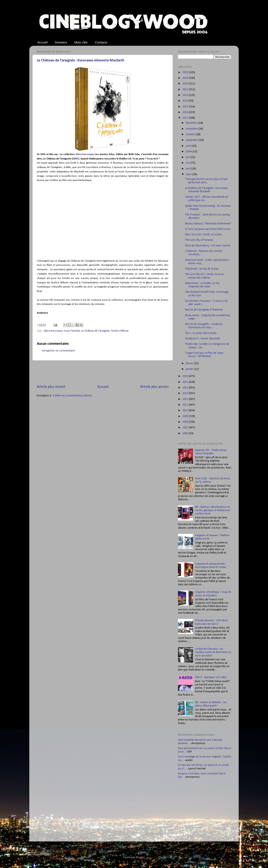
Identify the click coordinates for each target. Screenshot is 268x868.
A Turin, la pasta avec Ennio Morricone (208, 229)
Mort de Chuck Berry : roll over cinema (208, 246)
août (189, 146)
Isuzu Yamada (72, 331)
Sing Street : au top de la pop (202, 269)
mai (188, 163)
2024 (186, 78)
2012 (186, 399)
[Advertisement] (103, 372)
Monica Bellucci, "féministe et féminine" (208, 224)
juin (188, 157)
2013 (186, 393)
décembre (192, 123)
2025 (186, 72)
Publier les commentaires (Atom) (73, 396)
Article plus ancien (154, 387)
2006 (186, 433)
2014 (186, 388)
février (190, 363)
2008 (186, 422)
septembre (192, 140)
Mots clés (81, 42)
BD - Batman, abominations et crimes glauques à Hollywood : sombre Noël (213, 510)
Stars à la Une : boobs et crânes (204, 235)
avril (189, 169)
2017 (186, 118)
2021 (186, 95)
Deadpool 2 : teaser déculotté (203, 339)
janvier (190, 369)
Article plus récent (51, 387)
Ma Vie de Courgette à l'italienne (204, 310)
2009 (186, 416)
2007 (186, 428)
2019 (186, 107)
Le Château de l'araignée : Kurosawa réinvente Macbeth (81, 60)
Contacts (101, 42)
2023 (186, 84)
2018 (186, 112)
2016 (186, 376)
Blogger (140, 857)
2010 (186, 410)
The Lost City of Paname (199, 240)
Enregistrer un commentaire (59, 351)
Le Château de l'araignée (95, 331)
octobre (191, 134)
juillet (189, 152)
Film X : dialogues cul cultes (211, 677)
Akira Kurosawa (85, 154)
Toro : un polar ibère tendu (201, 333)
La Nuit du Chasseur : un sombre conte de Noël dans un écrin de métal (213, 652)
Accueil (43, 42)
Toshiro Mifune (120, 331)
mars (189, 174)
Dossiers (61, 42)
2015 (186, 382)
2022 (186, 90)
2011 (186, 405)
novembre (192, 129)
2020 (186, 101)
